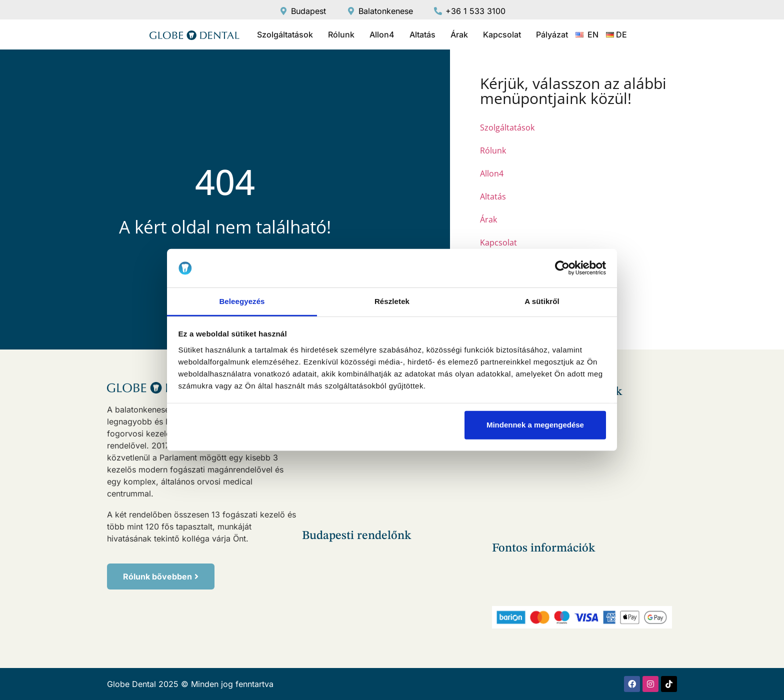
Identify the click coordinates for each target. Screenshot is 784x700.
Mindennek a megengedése (535, 425)
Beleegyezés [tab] (242, 301)
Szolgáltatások (285, 34)
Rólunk (341, 34)
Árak (459, 34)
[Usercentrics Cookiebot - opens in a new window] (562, 268)
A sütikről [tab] (542, 301)
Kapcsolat (502, 34)
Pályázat (552, 34)
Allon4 (382, 34)
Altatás (422, 34)
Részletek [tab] (392, 301)
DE (621, 34)
